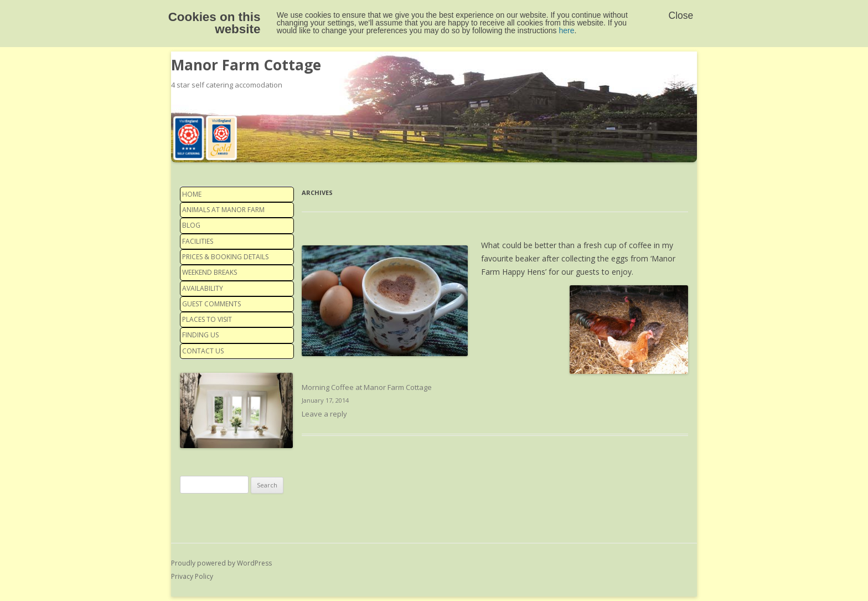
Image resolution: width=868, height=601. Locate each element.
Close (681, 16)
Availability (203, 288)
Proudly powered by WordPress (221, 563)
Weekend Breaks (210, 272)
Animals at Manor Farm (223, 210)
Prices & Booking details (225, 257)
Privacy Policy (192, 576)
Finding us (200, 335)
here (567, 30)
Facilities (198, 241)
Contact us (203, 351)
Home (192, 194)
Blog (191, 225)
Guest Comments (211, 304)
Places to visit (207, 319)
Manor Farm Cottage (246, 65)
